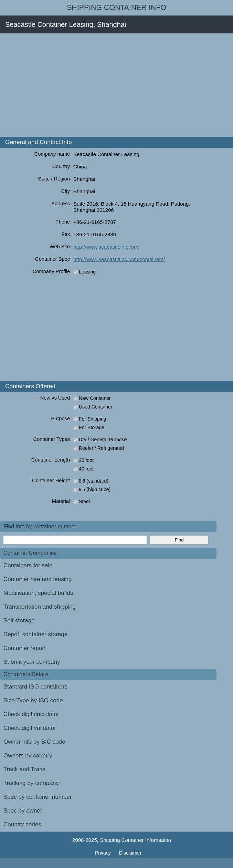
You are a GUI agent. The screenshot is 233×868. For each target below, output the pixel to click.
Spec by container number (38, 797)
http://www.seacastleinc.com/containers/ (119, 259)
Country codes (22, 824)
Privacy (104, 853)
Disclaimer (130, 853)
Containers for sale (28, 565)
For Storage (92, 427)
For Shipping (92, 419)
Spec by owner (23, 811)
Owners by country (28, 756)
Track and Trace (24, 769)
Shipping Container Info (116, 8)
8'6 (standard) (94, 481)
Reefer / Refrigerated (101, 448)
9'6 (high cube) (95, 489)
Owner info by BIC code (34, 742)
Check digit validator (30, 728)
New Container (95, 398)
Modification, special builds (38, 593)
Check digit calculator (31, 714)
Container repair (24, 648)
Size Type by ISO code (33, 700)
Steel (84, 502)
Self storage (19, 621)
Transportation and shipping (40, 607)
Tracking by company (31, 783)
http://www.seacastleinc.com (106, 247)
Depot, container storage (35, 634)
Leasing (87, 272)
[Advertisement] (116, 85)
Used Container (96, 407)
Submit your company (32, 662)
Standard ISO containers (35, 687)
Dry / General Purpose (103, 440)
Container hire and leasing (38, 579)
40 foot (86, 469)
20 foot (86, 460)
